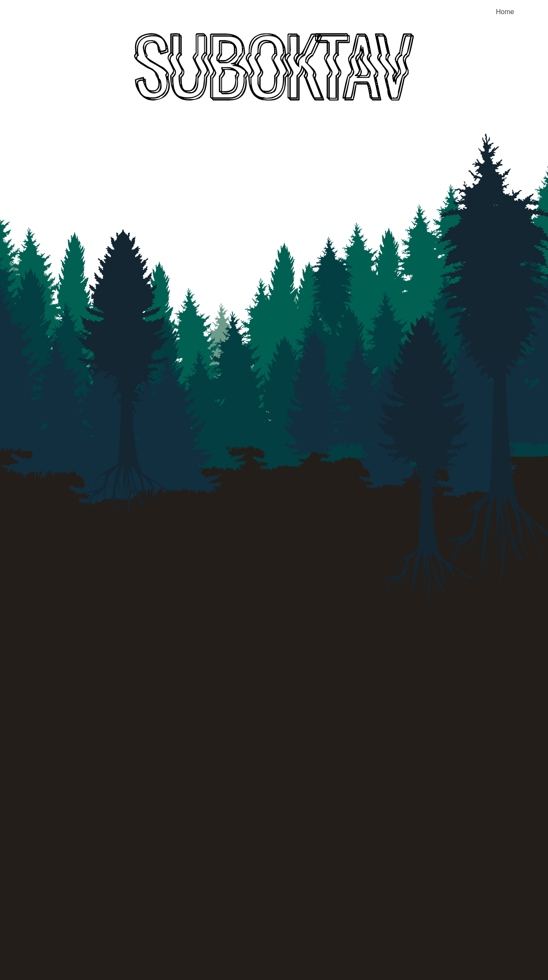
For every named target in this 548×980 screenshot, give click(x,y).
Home (505, 12)
